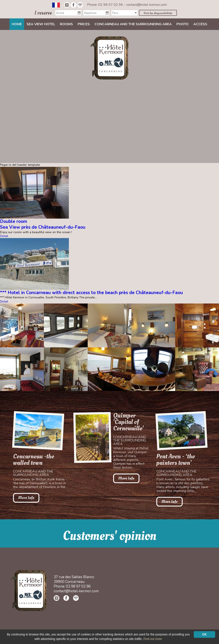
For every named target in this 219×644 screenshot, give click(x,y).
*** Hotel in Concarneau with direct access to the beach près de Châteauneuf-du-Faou (91, 293)
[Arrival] (68, 13)
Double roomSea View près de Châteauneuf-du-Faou (43, 224)
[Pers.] (124, 13)
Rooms (66, 24)
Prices (84, 24)
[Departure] (96, 13)
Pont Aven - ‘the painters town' (176, 460)
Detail (4, 236)
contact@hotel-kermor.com (146, 5)
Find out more (153, 639)
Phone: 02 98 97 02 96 (105, 5)
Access (200, 24)
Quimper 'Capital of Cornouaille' (128, 422)
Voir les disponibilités (158, 13)
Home (17, 24)
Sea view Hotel (41, 24)
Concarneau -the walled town (34, 460)
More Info (26, 498)
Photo (183, 24)
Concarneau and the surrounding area (133, 24)
